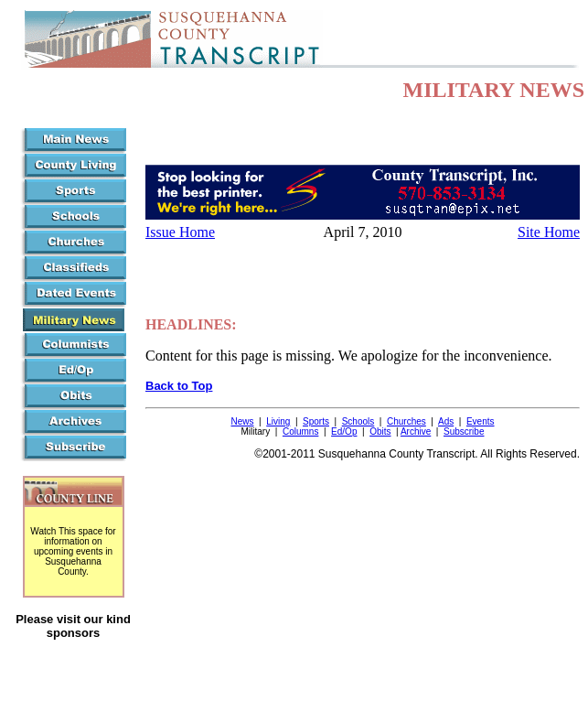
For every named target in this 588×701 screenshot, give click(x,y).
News (242, 421)
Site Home (549, 232)
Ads (446, 421)
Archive (416, 431)
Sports (316, 421)
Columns (300, 431)
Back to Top (179, 386)
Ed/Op (344, 431)
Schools (358, 421)
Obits (380, 431)
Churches (406, 421)
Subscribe (464, 431)
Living (278, 421)
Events (481, 421)
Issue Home (180, 232)
